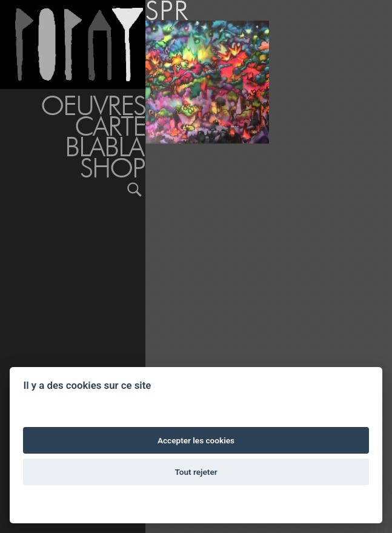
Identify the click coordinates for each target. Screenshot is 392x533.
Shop (112, 168)
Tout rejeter (196, 472)
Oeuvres (93, 105)
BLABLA (104, 147)
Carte (110, 126)
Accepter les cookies (196, 440)
